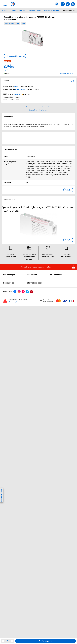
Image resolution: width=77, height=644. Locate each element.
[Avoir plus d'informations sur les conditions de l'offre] (67, 73)
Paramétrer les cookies (2, 495)
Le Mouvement (56, 275)
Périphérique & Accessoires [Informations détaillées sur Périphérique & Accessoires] (52, 10)
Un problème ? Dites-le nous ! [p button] (38, 110)
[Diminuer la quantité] (3, 641)
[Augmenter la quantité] (12, 641)
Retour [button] (6, 10)
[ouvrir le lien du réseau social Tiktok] (23, 292)
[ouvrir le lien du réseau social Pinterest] (31, 292)
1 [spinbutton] (8, 641)
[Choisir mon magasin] (63, 4)
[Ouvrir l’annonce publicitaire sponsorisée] (38, 138)
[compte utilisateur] (68, 4)
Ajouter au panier (46, 641)
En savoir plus (9, 200)
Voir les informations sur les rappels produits (36, 267)
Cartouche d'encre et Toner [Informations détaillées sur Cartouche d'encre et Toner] (70, 10)
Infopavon (18, 94)
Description (8, 117)
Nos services (32, 275)
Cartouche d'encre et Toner (12, 23)
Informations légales (35, 283)
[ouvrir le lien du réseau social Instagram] (19, 292)
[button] (15, 56)
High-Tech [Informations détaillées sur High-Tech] (22, 10)
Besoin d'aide (9, 283)
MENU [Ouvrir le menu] (5, 4)
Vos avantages (9, 275)
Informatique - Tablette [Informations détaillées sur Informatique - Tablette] (35, 10)
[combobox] (38, 4)
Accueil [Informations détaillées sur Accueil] (14, 10)
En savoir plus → (14, 302)
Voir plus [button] (68, 190)
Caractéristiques (10, 150)
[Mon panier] (73, 4)
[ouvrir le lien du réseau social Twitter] (27, 292)
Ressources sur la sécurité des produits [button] (38, 107)
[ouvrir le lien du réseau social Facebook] (15, 292)
